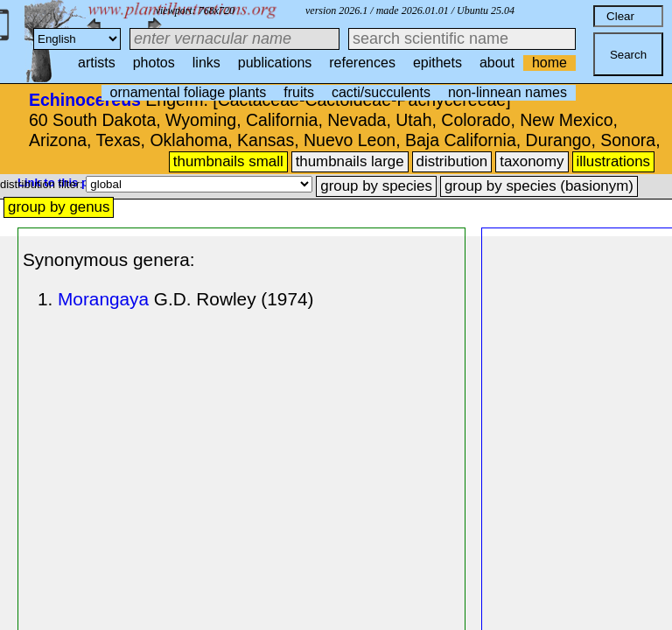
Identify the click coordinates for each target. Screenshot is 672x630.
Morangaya (103, 299)
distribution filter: (43, 184)
